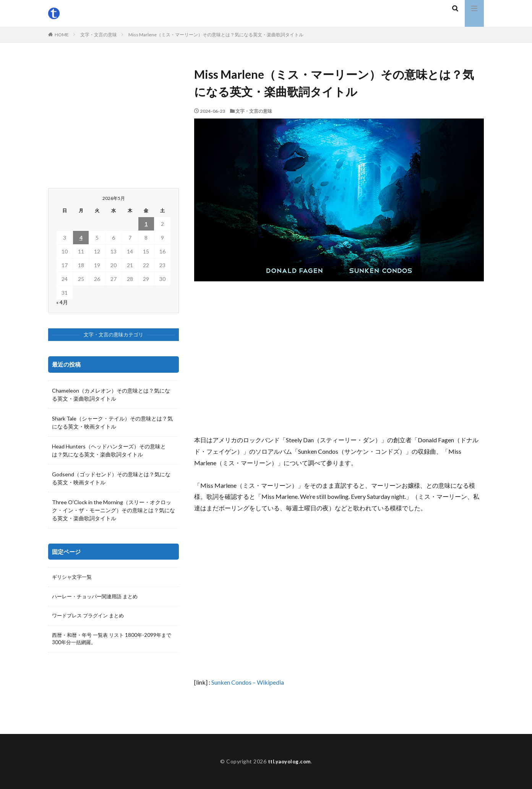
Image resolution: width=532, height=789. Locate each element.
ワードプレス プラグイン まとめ (91, 617)
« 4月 (62, 302)
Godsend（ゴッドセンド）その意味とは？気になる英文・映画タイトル (111, 478)
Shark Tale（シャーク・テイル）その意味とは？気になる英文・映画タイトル (112, 422)
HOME (62, 35)
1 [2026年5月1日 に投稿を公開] (146, 224)
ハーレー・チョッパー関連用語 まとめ (98, 597)
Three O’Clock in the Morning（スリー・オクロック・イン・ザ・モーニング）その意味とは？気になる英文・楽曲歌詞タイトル (114, 510)
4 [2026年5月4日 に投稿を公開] (81, 238)
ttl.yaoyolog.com (289, 761)
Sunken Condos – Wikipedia (248, 682)
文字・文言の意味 (99, 35)
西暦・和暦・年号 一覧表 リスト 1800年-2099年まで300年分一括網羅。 (112, 641)
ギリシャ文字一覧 (73, 577)
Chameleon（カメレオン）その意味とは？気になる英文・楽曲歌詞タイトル (111, 394)
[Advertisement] (339, 358)
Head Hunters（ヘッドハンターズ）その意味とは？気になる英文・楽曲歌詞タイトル (109, 450)
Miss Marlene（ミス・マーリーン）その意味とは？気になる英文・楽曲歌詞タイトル (216, 35)
